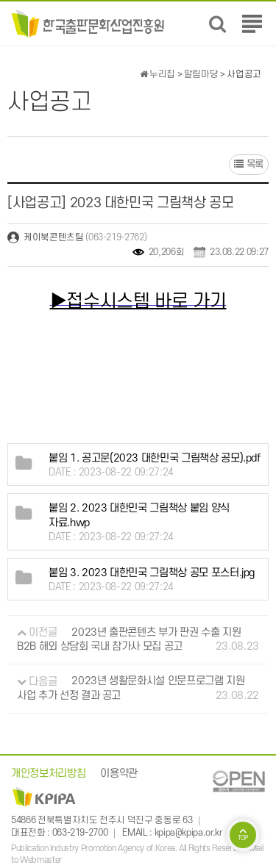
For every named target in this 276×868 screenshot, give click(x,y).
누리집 (158, 74)
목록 (249, 164)
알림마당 (201, 74)
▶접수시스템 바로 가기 (138, 301)
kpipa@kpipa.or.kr (188, 833)
